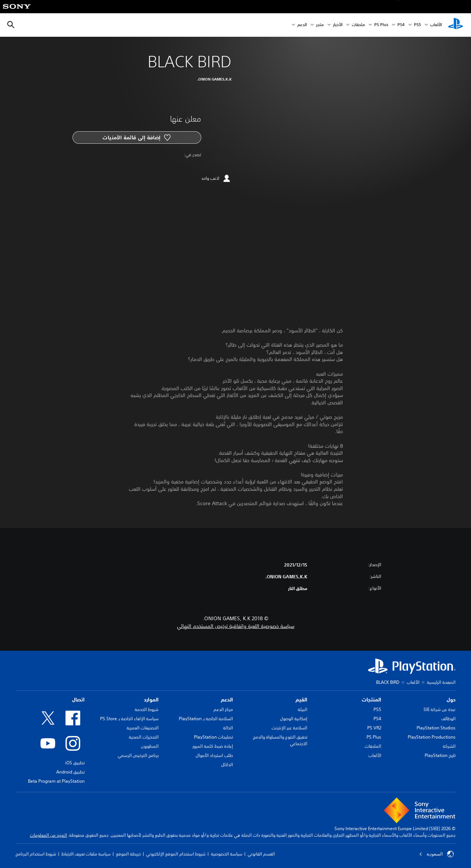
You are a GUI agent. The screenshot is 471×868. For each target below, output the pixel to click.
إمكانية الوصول (294, 719)
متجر (320, 25)
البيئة (302, 709)
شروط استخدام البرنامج (36, 854)
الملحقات (373, 746)
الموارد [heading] (151, 700)
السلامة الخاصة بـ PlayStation (206, 719)
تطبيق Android (70, 772)
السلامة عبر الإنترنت (289, 728)
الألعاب (436, 25)
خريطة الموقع (128, 854)
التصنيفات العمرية (143, 728)
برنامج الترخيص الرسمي (138, 755)
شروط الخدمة (147, 709)
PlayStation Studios (436, 728)
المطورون (150, 746)
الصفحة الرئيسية (441, 682)
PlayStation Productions (432, 737)
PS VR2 (374, 728)
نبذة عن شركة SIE (440, 709)
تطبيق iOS (75, 763)
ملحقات (358, 25)
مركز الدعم (223, 709)
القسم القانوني (261, 854)
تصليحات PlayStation (213, 737)
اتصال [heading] (78, 700)
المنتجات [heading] (371, 700)
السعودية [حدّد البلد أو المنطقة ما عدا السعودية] (436, 854)
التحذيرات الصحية (144, 737)
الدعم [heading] (227, 700)
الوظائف (448, 719)
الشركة (449, 746)
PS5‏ (417, 25)
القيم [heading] (301, 700)
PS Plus (381, 25)
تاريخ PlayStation (440, 755)
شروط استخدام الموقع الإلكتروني (176, 854)
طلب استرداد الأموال (214, 755)
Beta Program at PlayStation (56, 781)
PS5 (377, 709)
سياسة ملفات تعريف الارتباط (86, 854)
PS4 (401, 25)
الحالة (228, 728)
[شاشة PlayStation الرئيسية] (456, 25)
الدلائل (227, 765)
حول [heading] (451, 700)
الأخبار (338, 25)
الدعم (302, 25)
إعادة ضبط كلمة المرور (213, 746)
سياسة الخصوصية (227, 854)
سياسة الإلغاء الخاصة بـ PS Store (129, 719)
